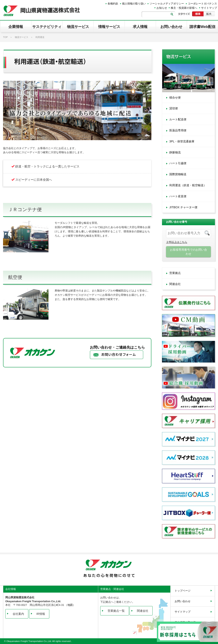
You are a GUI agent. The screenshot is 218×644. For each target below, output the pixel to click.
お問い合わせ (183, 601)
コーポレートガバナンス (202, 4)
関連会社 (175, 284)
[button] (16, 26)
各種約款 (113, 4)
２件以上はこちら (177, 242)
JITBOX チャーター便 (183, 207)
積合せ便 (175, 98)
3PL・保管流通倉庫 (182, 141)
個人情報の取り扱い (134, 4)
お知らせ (162, 8)
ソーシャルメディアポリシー (167, 4)
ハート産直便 (178, 196)
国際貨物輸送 (178, 174)
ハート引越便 (178, 163)
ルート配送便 (178, 119)
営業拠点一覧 (116, 611)
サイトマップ (209, 8)
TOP (5, 37)
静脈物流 (175, 152)
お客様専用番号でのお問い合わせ (188, 252)
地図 (70, 605)
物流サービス (22, 37)
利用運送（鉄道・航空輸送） (188, 185)
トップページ (183, 591)
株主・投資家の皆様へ (184, 8)
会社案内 (18, 614)
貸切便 (174, 108)
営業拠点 (175, 273)
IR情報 (41, 614)
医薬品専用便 (178, 130)
